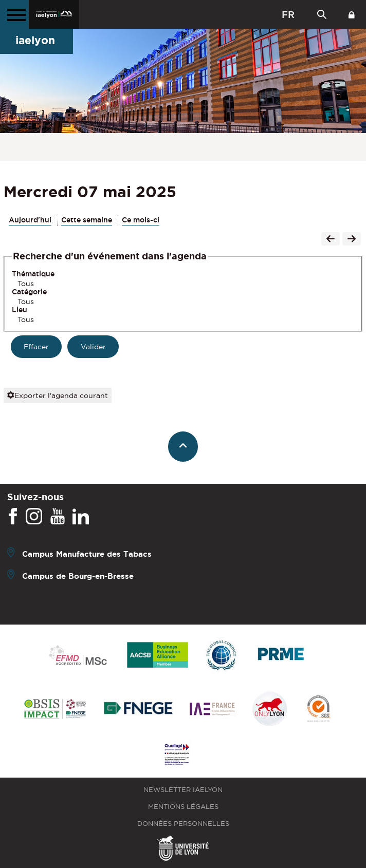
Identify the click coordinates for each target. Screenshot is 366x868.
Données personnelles (183, 824)
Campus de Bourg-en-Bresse (78, 576)
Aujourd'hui (30, 220)
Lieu (20, 310)
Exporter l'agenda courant (58, 395)
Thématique (33, 274)
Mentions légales (183, 807)
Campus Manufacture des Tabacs (87, 554)
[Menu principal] (14, 14)
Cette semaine (87, 220)
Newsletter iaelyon (183, 790)
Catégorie (29, 292)
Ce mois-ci (141, 220)
